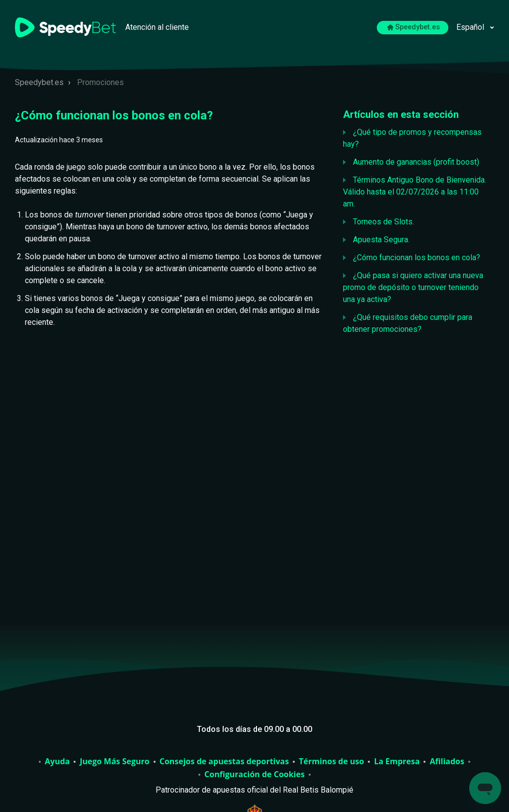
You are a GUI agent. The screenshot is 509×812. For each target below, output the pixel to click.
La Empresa (397, 762)
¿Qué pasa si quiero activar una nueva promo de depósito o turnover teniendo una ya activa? (413, 287)
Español (471, 27)
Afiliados (447, 762)
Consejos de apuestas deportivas (224, 762)
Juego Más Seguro (114, 762)
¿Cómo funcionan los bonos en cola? (417, 257)
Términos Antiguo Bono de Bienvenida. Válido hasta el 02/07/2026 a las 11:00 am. (415, 192)
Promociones (100, 82)
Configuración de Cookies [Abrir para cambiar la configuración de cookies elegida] (254, 775)
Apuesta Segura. (381, 240)
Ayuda (57, 762)
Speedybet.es (414, 27)
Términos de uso (331, 762)
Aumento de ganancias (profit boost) (416, 162)
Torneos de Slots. (383, 222)
